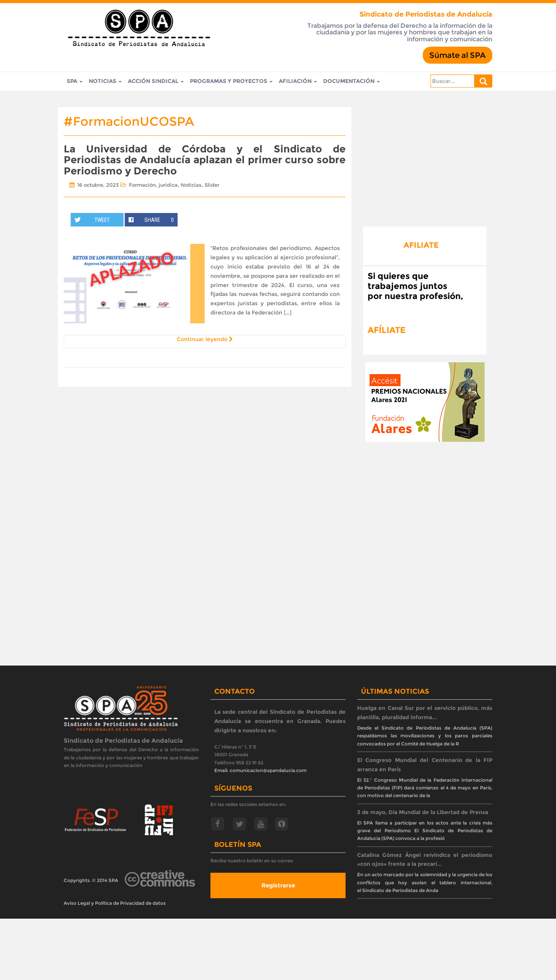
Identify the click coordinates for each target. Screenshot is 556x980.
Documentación (352, 81)
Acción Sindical (156, 81)
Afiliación (298, 81)
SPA (75, 81)
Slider (212, 185)
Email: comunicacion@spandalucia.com (260, 770)
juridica (168, 185)
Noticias (105, 81)
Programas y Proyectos (231, 81)
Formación (142, 185)
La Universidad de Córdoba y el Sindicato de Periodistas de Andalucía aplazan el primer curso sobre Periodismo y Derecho (205, 160)
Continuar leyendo (205, 339)
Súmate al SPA (458, 55)
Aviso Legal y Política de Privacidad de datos (115, 903)
